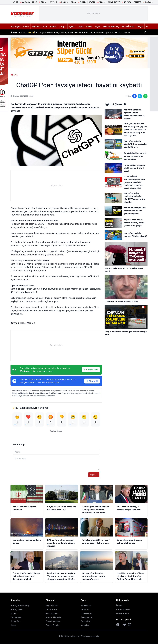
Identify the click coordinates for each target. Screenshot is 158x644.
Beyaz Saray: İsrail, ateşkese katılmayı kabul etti (54, 32)
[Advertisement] (93, 13)
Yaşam (80, 26)
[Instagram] (130, 625)
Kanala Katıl (91, 370)
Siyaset (53, 26)
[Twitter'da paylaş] (140, 96)
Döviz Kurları (52, 610)
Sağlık (97, 26)
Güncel (26, 26)
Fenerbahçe (87, 618)
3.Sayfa (63, 26)
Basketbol (86, 622)
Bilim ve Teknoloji (111, 26)
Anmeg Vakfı (16, 610)
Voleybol (85, 626)
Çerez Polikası (123, 610)
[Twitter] (125, 625)
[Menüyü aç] (147, 26)
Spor (45, 26)
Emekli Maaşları (53, 622)
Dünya (89, 26)
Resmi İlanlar (128, 26)
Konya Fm (15, 622)
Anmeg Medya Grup (20, 606)
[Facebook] (118, 625)
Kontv (13, 614)
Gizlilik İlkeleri (123, 614)
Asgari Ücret (52, 606)
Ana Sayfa (15, 26)
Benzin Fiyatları (53, 626)
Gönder (94, 475)
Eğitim (72, 26)
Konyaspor (86, 606)
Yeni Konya (16, 618)
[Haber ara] (146, 32)
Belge (13, 626)
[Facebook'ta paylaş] (134, 96)
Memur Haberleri (54, 618)
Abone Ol (92, 381)
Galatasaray (87, 614)
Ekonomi (36, 26)
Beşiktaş (85, 610)
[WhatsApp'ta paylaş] (145, 96)
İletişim (140, 26)
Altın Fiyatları (52, 614)
